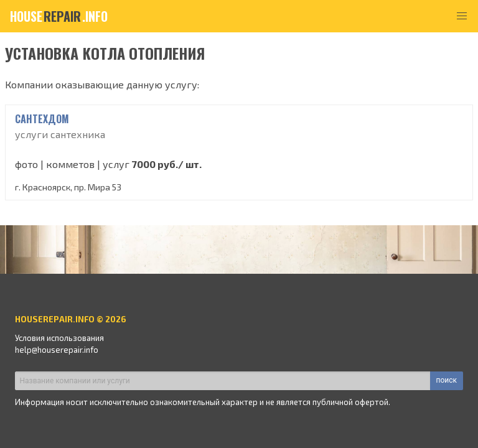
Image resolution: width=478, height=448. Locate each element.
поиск (447, 380)
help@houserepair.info (57, 350)
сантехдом (42, 119)
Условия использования (59, 338)
